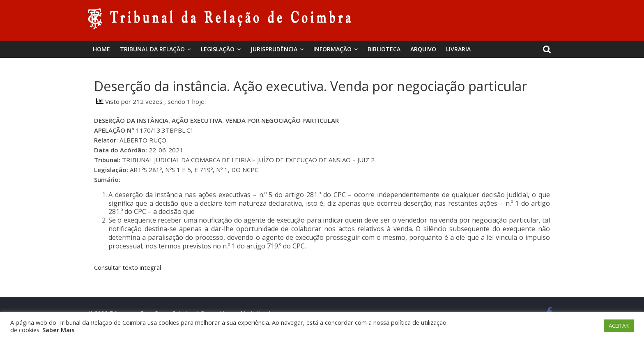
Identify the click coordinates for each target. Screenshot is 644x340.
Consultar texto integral (128, 267)
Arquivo (423, 49)
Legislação (218, 49)
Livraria (458, 49)
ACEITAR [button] (619, 326)
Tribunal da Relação (152, 49)
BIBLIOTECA (384, 49)
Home (101, 49)
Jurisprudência (274, 49)
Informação (332, 49)
